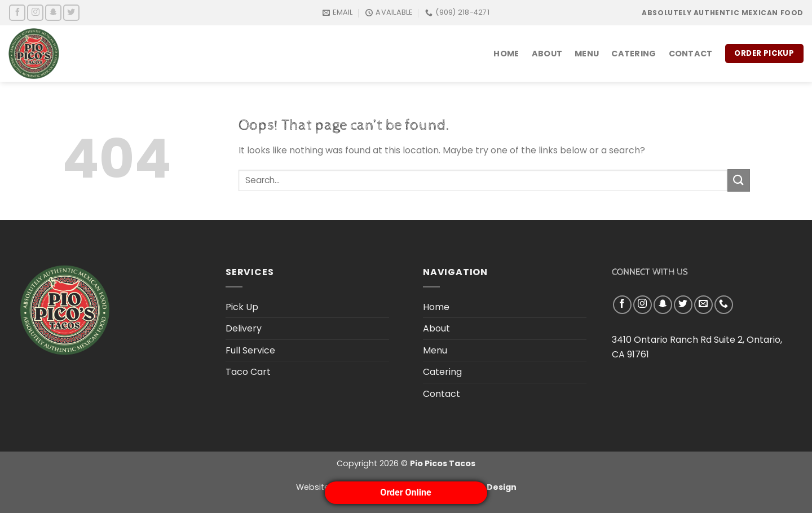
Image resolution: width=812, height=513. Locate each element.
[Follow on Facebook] (17, 13)
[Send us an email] (703, 305)
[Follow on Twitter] (71, 13)
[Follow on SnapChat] (53, 13)
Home (506, 54)
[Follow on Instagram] (35, 13)
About (547, 54)
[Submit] (739, 180)
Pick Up (242, 307)
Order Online (406, 492)
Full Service (250, 350)
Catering (634, 54)
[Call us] (724, 305)
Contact (691, 54)
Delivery (244, 328)
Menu (587, 54)
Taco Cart (248, 372)
